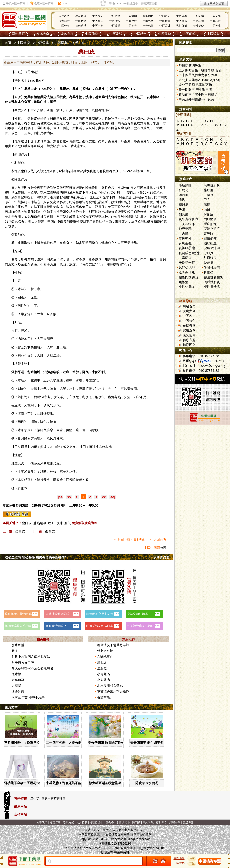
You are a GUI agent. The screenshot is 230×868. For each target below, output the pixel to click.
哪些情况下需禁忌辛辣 (113, 645)
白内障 (184, 234)
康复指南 (189, 335)
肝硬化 (184, 190)
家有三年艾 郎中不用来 (28, 697)
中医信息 (92, 34)
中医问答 (189, 34)
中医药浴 (215, 21)
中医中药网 (152, 548)
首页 (8, 43)
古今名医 (64, 16)
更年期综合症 (188, 219)
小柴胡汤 (103, 680)
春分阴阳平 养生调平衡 (147, 743)
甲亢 (207, 200)
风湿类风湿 (187, 267)
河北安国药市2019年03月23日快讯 (204, 80)
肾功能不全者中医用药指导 (23, 783)
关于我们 (42, 823)
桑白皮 (26, 171)
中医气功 (148, 21)
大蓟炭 (16, 686)
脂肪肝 (209, 190)
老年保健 (148, 26)
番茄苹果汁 (105, 697)
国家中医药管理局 (54, 799)
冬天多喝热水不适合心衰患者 (32, 668)
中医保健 (165, 34)
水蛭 (156, 212)
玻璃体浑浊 (212, 248)
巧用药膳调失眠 (190, 65)
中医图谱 (198, 16)
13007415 (218, 361)
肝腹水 (209, 195)
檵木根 (16, 674)
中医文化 (215, 16)
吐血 (51, 523)
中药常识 (165, 16)
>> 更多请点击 (159, 557)
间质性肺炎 (212, 282)
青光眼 (209, 234)
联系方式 (69, 823)
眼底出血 (210, 243)
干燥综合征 (187, 263)
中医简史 (98, 16)
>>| (113, 497)
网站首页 (18, 34)
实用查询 (189, 330)
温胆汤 (102, 663)
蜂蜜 (118, 259)
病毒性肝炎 (212, 185)
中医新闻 (131, 16)
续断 (43, 472)
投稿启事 (55, 823)
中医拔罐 (81, 21)
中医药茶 (182, 21)
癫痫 (207, 205)
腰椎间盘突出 (188, 277)
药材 (192, 858)
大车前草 (18, 680)
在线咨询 (189, 325)
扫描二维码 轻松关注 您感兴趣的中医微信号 (36, 557)
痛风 (182, 200)
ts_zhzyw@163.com (152, 848)
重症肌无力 (212, 224)
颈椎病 (184, 282)
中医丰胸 (98, 26)
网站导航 (148, 823)
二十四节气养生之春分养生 (65, 743)
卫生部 (35, 799)
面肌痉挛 (210, 219)
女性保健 (198, 26)
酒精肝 (184, 195)
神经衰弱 (185, 229)
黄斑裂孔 (185, 243)
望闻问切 (148, 16)
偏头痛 (184, 214)
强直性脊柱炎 (213, 277)
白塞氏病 (185, 258)
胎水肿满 (18, 645)
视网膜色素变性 (190, 253)
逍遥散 (102, 668)
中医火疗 (131, 21)
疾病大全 (43, 34)
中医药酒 (198, 21)
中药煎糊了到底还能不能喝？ (67, 783)
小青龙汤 (103, 674)
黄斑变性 (185, 238)
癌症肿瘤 (185, 185)
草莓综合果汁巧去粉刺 (113, 692)
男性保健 (182, 26)
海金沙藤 (18, 692)
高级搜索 (188, 823)
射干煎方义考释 (23, 663)
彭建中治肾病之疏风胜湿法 (31, 657)
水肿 (59, 523)
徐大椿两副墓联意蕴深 (105, 783)
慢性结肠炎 (187, 287)
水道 (101, 389)
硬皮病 (209, 263)
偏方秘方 (64, 21)
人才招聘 (82, 823)
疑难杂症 (67, 34)
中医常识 (116, 34)
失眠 (182, 209)
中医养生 (215, 26)
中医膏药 (98, 21)
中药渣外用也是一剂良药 (196, 99)
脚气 (68, 523)
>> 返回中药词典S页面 (129, 540)
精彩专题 (189, 340)
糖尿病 (184, 205)
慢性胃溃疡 (212, 287)
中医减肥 (115, 26)
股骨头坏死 (187, 272)
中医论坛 (213, 34)
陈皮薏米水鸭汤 (147, 783)
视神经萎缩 (187, 248)
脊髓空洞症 (212, 229)
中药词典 (182, 16)
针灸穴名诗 (105, 651)
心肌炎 (209, 253)
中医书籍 (115, 16)
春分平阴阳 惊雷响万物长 (106, 743)
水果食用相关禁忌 (110, 686)
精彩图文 (189, 345)
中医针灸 (64, 26)
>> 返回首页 (158, 540)
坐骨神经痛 (212, 267)
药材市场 (81, 16)
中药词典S (62, 43)
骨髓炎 (209, 272)
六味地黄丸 (105, 657)
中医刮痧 (115, 21)
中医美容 (131, 26)
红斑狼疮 (210, 258)
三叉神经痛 (187, 224)
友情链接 (122, 823)
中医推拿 (165, 21)
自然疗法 (81, 26)
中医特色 (140, 34)
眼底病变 (210, 238)
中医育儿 (165, 26)
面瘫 (207, 209)
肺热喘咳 (40, 523)
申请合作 (108, 823)
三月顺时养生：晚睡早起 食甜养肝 (29, 743)
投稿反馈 (95, 823)
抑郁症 (209, 214)
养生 (192, 863)
